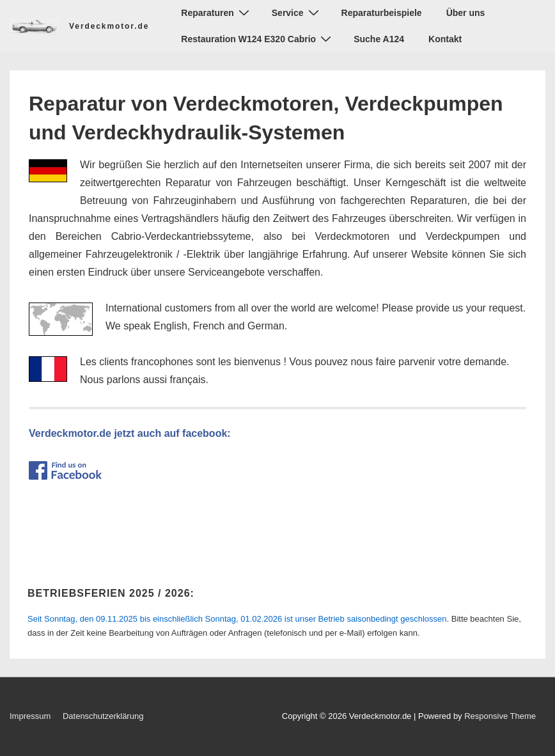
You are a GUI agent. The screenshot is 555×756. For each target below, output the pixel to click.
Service (297, 12)
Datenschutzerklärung (103, 716)
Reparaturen (216, 12)
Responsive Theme (500, 716)
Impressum (30, 716)
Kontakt (445, 39)
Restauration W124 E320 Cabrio (258, 39)
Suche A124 (379, 39)
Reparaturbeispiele (382, 13)
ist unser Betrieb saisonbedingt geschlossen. (238, 619)
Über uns (466, 13)
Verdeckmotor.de (109, 26)
